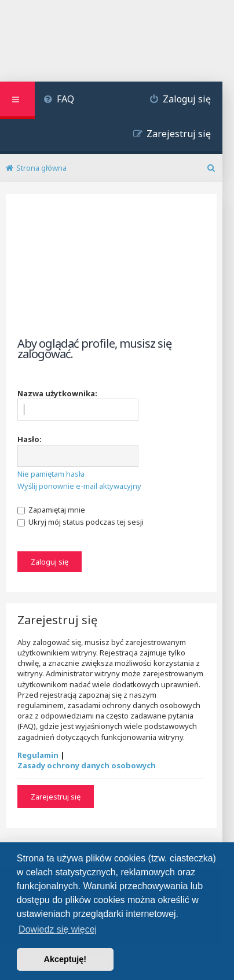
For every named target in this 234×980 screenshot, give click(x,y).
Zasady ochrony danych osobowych (87, 765)
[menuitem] (59, 100)
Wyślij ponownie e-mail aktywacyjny (79, 486)
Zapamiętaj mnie (51, 510)
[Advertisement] (111, 275)
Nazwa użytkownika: (57, 393)
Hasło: (30, 439)
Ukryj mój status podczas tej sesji (81, 522)
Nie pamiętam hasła (51, 474)
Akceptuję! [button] (65, 959)
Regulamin (38, 755)
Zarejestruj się (56, 797)
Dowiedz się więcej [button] (58, 929)
